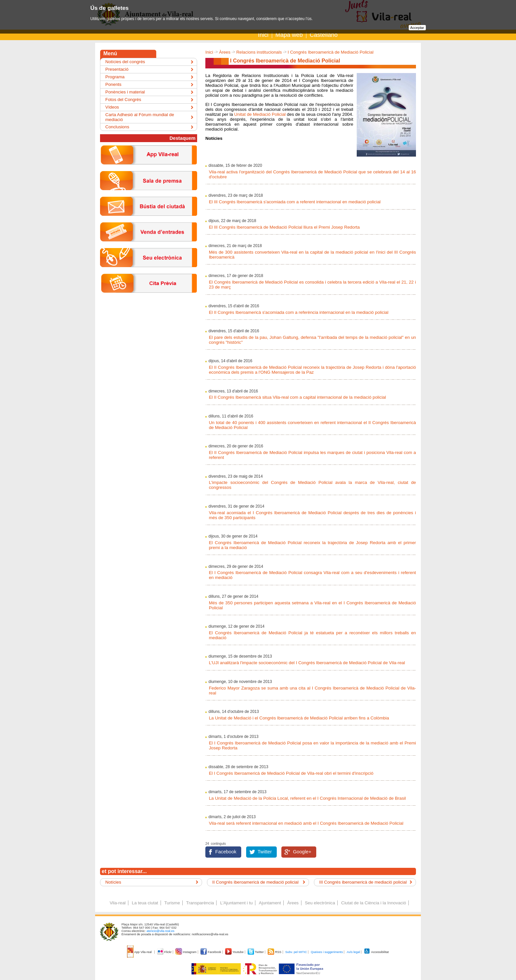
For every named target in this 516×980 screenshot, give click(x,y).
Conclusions (117, 127)
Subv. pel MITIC (296, 952)
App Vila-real (140, 952)
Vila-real (118, 903)
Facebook (226, 852)
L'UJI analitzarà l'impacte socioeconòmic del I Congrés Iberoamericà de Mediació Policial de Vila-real (307, 663)
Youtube (235, 952)
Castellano (324, 35)
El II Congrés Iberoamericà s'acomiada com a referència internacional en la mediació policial (299, 312)
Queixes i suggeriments (327, 952)
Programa (115, 77)
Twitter (265, 852)
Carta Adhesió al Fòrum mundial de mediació (140, 117)
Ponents (113, 84)
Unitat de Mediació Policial (260, 114)
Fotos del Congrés (123, 100)
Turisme (172, 903)
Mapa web (289, 35)
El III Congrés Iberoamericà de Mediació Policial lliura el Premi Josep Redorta (284, 227)
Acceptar (417, 28)
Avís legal (353, 952)
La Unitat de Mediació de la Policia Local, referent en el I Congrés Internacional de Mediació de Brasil (308, 798)
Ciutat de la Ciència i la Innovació (374, 903)
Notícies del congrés (125, 62)
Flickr (165, 952)
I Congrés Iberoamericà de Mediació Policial (331, 52)
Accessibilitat (376, 952)
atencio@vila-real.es (160, 931)
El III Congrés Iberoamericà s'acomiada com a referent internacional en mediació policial (295, 202)
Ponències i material (125, 92)
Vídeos (112, 107)
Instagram (186, 952)
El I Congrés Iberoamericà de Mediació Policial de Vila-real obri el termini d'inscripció (291, 773)
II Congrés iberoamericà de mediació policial (255, 882)
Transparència (200, 903)
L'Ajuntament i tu (236, 903)
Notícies (113, 882)
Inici (263, 35)
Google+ (302, 852)
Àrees (225, 52)
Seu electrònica (320, 903)
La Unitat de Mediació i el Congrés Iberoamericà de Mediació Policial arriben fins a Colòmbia (299, 718)
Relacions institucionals (259, 52)
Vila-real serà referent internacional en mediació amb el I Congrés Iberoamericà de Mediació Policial (306, 823)
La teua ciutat (145, 903)
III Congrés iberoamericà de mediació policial (363, 882)
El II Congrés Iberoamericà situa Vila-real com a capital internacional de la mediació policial (297, 397)
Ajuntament (270, 903)
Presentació (117, 69)
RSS (275, 952)
